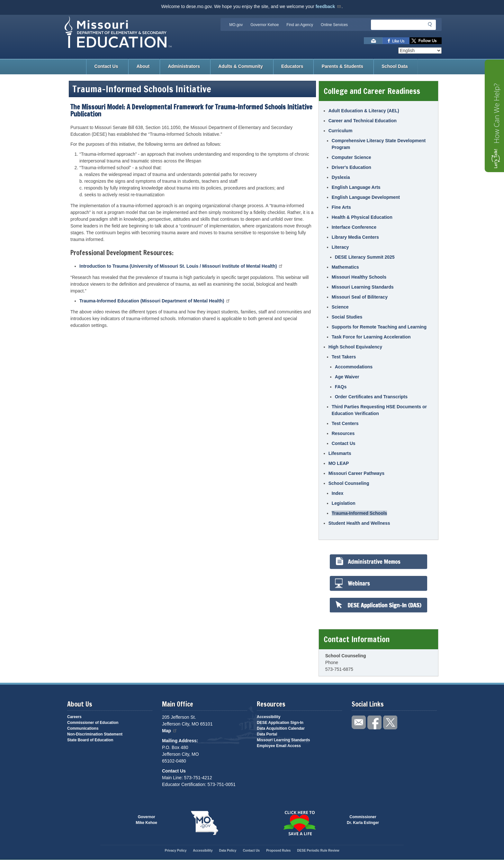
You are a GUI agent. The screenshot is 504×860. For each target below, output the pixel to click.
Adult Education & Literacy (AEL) (364, 111)
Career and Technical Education (363, 121)
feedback (329, 6)
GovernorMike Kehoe (146, 820)
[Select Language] (420, 51)
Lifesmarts (340, 453)
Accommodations (354, 367)
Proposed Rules (278, 851)
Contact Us (106, 66)
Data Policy (228, 851)
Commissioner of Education (93, 723)
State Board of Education (90, 740)
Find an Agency (300, 25)
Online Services (334, 25)
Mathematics (345, 267)
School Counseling (349, 483)
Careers (74, 717)
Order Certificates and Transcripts (371, 397)
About (143, 66)
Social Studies (347, 317)
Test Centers (345, 423)
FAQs (341, 387)
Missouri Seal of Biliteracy (360, 297)
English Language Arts (356, 187)
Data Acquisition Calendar (281, 728)
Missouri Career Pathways (356, 473)
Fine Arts (341, 207)
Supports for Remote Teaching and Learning (379, 327)
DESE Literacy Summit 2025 (365, 257)
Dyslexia (341, 177)
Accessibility (269, 717)
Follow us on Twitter (426, 41)
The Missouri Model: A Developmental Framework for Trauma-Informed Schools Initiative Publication (191, 111)
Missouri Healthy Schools (359, 277)
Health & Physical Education (362, 217)
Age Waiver (347, 377)
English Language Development (366, 197)
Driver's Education (351, 167)
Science (340, 307)
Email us (373, 41)
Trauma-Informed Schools (360, 513)
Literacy (340, 247)
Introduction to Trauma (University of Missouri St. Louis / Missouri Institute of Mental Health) (181, 266)
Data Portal (267, 734)
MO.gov (236, 25)
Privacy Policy (175, 851)
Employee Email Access (279, 746)
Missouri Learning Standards (363, 287)
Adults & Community (240, 66)
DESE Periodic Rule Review (318, 851)
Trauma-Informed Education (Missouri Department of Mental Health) (155, 301)
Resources (343, 433)
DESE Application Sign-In (280, 723)
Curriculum (341, 131)
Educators (292, 66)
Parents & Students (342, 66)
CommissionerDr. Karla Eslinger (363, 820)
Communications (83, 728)
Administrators (184, 66)
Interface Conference (354, 227)
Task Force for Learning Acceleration (371, 337)
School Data (395, 66)
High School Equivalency (355, 347)
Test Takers (344, 357)
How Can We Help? (496, 113)
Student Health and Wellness (359, 523)
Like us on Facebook (396, 41)
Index (338, 493)
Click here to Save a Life (299, 823)
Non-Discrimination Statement (95, 734)
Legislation (344, 503)
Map (170, 731)
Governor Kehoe (265, 25)
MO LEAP (339, 463)
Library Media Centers (355, 237)
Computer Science (351, 157)
